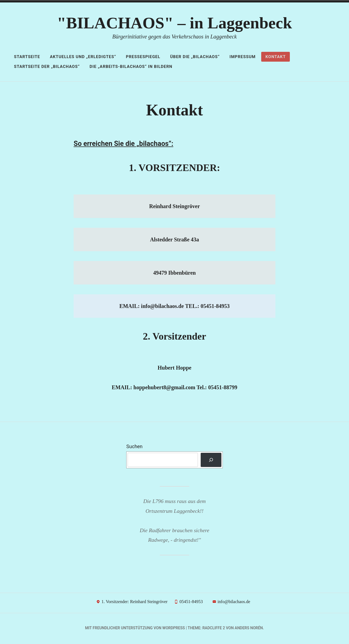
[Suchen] (211, 462)
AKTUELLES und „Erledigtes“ (83, 57)
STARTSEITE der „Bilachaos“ (47, 67)
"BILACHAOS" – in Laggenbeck (174, 23)
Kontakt (275, 57)
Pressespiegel (143, 57)
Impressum (243, 57)
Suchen (134, 448)
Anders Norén (249, 629)
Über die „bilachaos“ (195, 57)
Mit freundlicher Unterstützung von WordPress (135, 629)
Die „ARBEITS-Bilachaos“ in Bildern (131, 67)
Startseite (27, 57)
